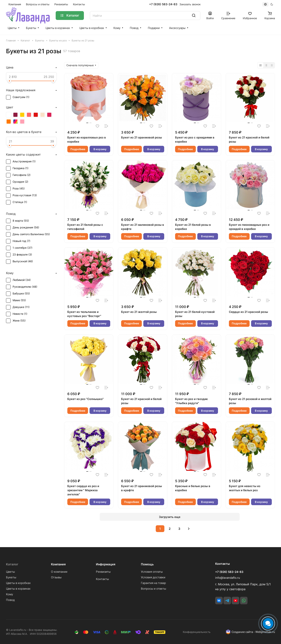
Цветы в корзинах (58, 28)
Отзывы (56, 577)
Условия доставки (153, 577)
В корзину (100, 149)
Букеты (31, 28)
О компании (59, 572)
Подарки (154, 28)
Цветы (12, 28)
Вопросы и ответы (153, 589)
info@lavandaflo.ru (228, 578)
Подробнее (78, 149)
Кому (117, 28)
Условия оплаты (152, 572)
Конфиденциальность (197, 632)
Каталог (12, 564)
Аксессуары (177, 28)
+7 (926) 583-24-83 (163, 4)
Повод (134, 28)
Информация (106, 564)
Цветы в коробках (92, 28)
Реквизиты (103, 572)
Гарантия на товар (153, 583)
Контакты (102, 579)
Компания (58, 564)
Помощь (147, 564)
